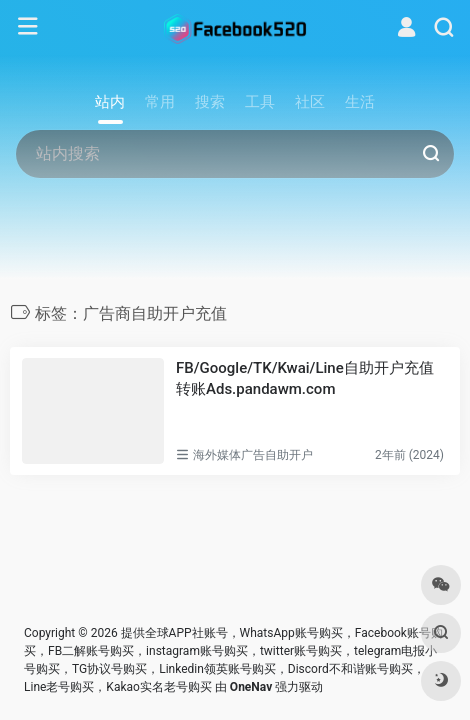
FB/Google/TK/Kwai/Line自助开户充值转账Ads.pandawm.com (305, 378)
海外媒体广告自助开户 (253, 455)
